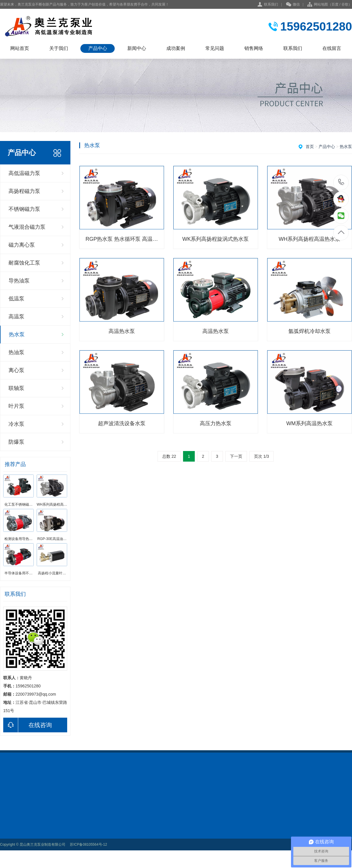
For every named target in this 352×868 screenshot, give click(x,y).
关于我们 (59, 48)
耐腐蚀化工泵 (24, 263)
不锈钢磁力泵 (24, 209)
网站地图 (321, 4)
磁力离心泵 (22, 245)
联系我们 (271, 4)
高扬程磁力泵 (24, 191)
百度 (335, 4)
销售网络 (254, 48)
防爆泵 (16, 442)
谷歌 (345, 4)
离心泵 (16, 370)
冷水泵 (16, 424)
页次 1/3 (262, 456)
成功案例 (176, 48)
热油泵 (16, 352)
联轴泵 (16, 388)
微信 (293, 5)
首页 (310, 147)
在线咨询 (28, 725)
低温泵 (16, 299)
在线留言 (332, 48)
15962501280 (341, 182)
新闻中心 (137, 48)
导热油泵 (19, 281)
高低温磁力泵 (24, 173)
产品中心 (98, 48)
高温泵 (16, 317)
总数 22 (169, 456)
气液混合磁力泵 (27, 227)
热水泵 (17, 334)
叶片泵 (16, 406)
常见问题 (215, 48)
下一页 (236, 456)
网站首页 (20, 48)
